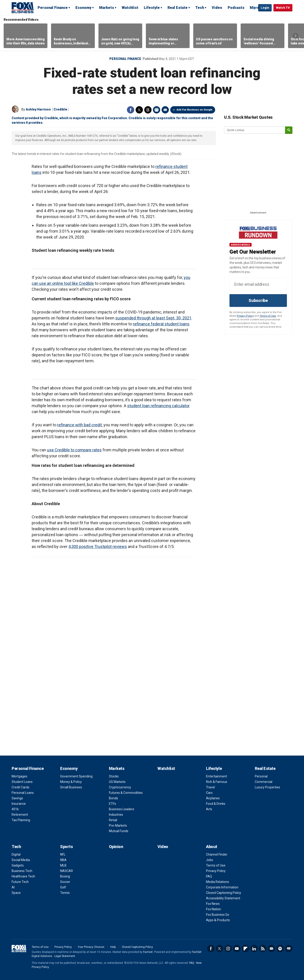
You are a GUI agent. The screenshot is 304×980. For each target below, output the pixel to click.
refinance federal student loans (161, 324)
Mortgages (19, 776)
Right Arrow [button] (296, 36)
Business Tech (22, 871)
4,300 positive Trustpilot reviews (98, 547)
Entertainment (216, 776)
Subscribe (258, 300)
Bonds (113, 798)
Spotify (280, 949)
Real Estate (178, 8)
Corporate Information (222, 887)
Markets (107, 8)
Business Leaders (122, 809)
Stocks (114, 776)
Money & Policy (71, 782)
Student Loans (22, 782)
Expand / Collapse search (254, 8)
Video (217, 8)
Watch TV (283, 8)
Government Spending (76, 776)
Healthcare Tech (23, 876)
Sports (66, 847)
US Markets (117, 782)
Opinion (116, 847)
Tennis (65, 893)
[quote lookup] (255, 130)
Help (113, 947)
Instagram (228, 949)
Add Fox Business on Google (195, 110)
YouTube (237, 949)
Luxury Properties (267, 787)
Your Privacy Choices (91, 947)
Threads (148, 110)
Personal (261, 776)
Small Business (71, 787)
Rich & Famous (217, 782)
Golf (63, 887)
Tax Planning (21, 820)
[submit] (289, 130)
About (212, 847)
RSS (263, 949)
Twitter (139, 110)
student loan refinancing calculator (158, 406)
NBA (63, 860)
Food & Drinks (216, 804)
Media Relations (218, 882)
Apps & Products (218, 920)
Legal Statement (65, 956)
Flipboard (245, 949)
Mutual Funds (119, 831)
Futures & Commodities (126, 793)
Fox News (213, 904)
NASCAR (67, 871)
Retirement (20, 815)
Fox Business (23, 8)
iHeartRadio (289, 949)
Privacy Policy (245, 316)
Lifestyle (152, 8)
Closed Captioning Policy (224, 893)
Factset (148, 952)
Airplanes (213, 798)
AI (13, 887)
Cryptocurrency (120, 787)
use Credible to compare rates (74, 450)
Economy (83, 8)
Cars (209, 793)
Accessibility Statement (223, 898)
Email (165, 110)
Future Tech (20, 882)
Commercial (264, 782)
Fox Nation (214, 909)
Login (265, 8)
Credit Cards (21, 787)
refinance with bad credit (80, 425)
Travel (210, 787)
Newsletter (271, 949)
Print (157, 110)
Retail (113, 820)
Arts (209, 809)
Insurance (19, 804)
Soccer (65, 882)
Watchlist (130, 8)
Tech (200, 8)
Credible (60, 109)
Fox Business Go (218, 915)
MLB (63, 865)
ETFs (112, 804)
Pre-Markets (118, 826)
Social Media (21, 860)
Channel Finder (217, 854)
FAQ (209, 876)
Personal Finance (53, 8)
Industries (116, 815)
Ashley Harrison (38, 109)
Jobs (210, 860)
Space (16, 893)
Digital (16, 854)
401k (15, 809)
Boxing (65, 876)
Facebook (131, 110)
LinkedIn (254, 949)
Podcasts (236, 8)
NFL (63, 854)
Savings (17, 798)
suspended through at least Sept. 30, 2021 (153, 318)
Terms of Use (268, 316)
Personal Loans (23, 793)
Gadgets (18, 865)
